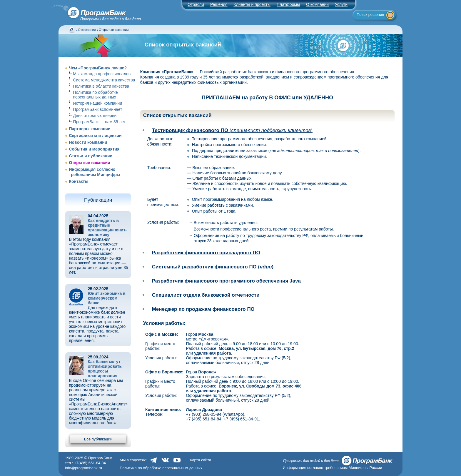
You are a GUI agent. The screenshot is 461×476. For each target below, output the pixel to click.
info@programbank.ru (83, 468)
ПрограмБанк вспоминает (97, 109)
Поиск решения (370, 15)
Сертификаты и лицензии (95, 136)
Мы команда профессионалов (102, 74)
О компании (317, 4)
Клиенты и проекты (252, 4)
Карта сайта (201, 460)
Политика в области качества (101, 86)
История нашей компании (97, 103)
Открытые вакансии (89, 163)
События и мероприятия (94, 149)
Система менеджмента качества (104, 80)
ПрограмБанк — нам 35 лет (99, 122)
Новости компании (88, 142)
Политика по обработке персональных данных (95, 95)
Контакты (78, 181)
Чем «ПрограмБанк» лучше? (98, 68)
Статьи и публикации (91, 156)
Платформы (288, 4)
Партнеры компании (90, 129)
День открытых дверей (95, 116)
